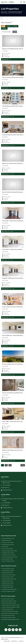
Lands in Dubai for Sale (7, 559)
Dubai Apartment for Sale (8, 538)
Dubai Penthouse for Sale (8, 545)
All (3, 26)
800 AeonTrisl (6, 488)
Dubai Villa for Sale (6, 540)
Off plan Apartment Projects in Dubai (11, 605)
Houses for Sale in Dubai (8, 543)
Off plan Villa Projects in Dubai (9, 603)
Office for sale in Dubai (7, 549)
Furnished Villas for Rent (8, 587)
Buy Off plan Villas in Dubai (8, 615)
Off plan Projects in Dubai (8, 599)
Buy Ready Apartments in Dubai (9, 551)
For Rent (9, 26)
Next (23, 465)
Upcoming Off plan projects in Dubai (11, 619)
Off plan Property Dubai (8, 609)
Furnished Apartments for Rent (9, 579)
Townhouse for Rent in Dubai (9, 575)
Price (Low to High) (6, 32)
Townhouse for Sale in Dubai (9, 555)
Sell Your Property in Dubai (8, 561)
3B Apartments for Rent (7, 585)
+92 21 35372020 (6, 520)
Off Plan (4, 28)
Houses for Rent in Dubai (8, 577)
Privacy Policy (7, 641)
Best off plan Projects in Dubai (9, 601)
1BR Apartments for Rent (8, 581)
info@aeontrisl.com (7, 490)
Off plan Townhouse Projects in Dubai (11, 607)
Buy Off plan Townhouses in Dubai (10, 613)
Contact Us (21, 641)
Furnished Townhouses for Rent (9, 589)
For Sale (15, 26)
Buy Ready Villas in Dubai (8, 553)
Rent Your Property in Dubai (8, 591)
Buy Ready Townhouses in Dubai (10, 557)
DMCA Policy (14, 641)
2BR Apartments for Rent (8, 583)
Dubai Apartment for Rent (8, 569)
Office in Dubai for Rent (7, 573)
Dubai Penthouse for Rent (8, 571)
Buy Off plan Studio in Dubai (9, 617)
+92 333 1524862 (6, 523)
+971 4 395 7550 (6, 485)
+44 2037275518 (6, 503)
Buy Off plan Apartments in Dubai (10, 611)
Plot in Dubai (5, 547)
